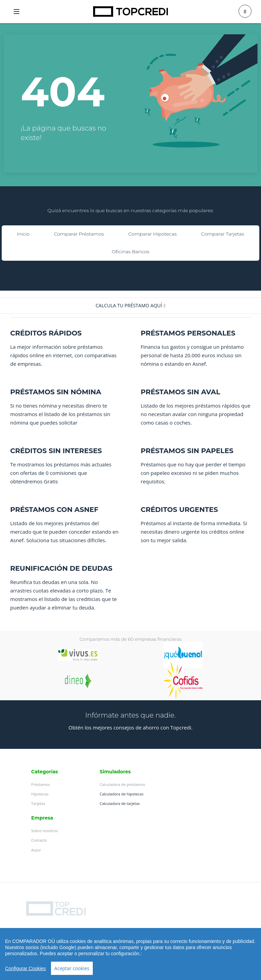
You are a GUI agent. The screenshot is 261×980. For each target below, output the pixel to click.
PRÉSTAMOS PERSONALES (188, 333)
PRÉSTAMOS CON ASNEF (54, 510)
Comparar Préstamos (79, 234)
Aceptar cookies (72, 968)
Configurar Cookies (25, 968)
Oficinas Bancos (130, 252)
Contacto (39, 840)
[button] (130, 306)
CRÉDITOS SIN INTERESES (56, 451)
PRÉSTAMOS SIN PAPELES (187, 451)
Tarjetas (38, 803)
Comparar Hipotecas (153, 234)
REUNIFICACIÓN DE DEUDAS (61, 568)
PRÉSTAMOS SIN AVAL (180, 392)
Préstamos (41, 784)
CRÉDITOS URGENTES (179, 510)
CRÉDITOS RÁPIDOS (46, 333)
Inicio (23, 234)
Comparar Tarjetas (223, 234)
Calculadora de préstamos (122, 784)
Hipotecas (40, 794)
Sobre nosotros (45, 831)
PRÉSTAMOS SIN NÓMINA (56, 392)
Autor (36, 850)
